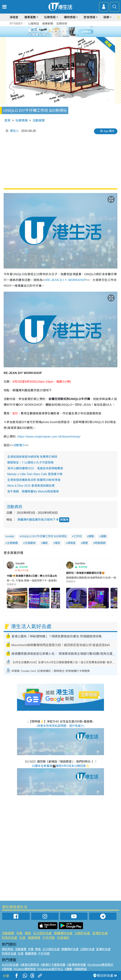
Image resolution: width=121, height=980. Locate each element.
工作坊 (78, 536)
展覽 (85, 543)
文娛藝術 (30, 543)
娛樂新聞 (48, 24)
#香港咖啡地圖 (76, 965)
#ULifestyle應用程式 (100, 965)
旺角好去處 (10, 938)
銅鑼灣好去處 (63, 933)
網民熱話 (8, 949)
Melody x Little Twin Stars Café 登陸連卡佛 (35, 474)
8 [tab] (63, 36)
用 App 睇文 (107, 131)
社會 (22, 938)
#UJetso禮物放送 (25, 969)
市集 (19, 933)
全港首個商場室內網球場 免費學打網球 (32, 457)
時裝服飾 (100, 543)
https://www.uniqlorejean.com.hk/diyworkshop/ (49, 437)
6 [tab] (70, 31)
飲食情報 (89, 17)
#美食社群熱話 (30, 965)
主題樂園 (12, 543)
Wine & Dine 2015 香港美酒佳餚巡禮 (31, 486)
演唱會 (14, 17)
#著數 (68, 969)
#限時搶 (7, 969)
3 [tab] (60, 31)
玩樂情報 (50, 17)
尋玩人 (14, 131)
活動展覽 (39, 121)
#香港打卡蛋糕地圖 (53, 965)
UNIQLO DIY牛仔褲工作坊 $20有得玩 (44, 536)
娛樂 (106, 17)
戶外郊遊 (49, 938)
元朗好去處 (82, 933)
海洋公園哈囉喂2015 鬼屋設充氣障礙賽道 (35, 468)
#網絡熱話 (80, 969)
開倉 (28, 933)
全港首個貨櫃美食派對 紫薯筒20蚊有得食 (34, 480)
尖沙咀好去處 (42, 933)
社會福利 (63, 938)
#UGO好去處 (10, 965)
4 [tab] (63, 31)
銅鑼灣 (64, 520)
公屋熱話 (34, 24)
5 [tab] (67, 31)
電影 (58, 543)
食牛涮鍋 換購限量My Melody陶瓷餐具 (33, 491)
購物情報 (70, 17)
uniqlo (11, 536)
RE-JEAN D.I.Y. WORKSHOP (66, 280)
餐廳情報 (34, 938)
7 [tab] (60, 36)
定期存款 (62, 24)
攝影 (45, 543)
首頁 (7, 121)
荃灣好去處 (100, 933)
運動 (91, 536)
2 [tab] (56, 31)
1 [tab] (52, 31)
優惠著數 (30, 17)
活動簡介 (19, 445)
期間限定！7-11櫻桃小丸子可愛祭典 (30, 463)
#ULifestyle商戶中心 (50, 969)
